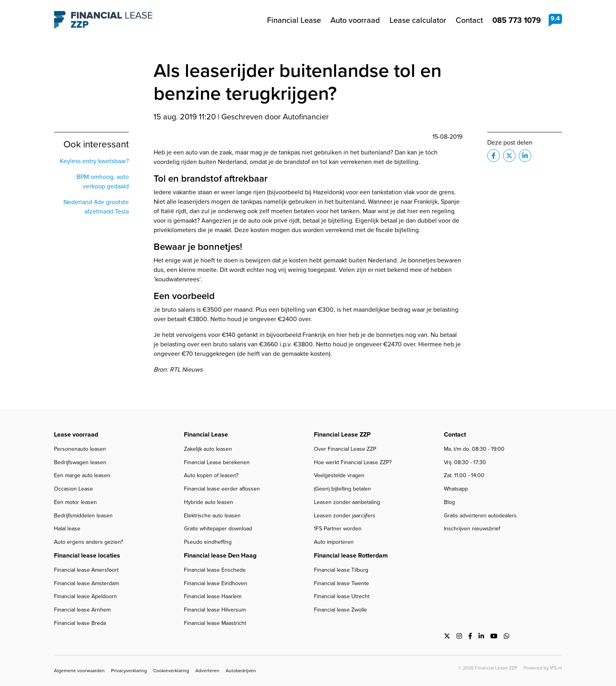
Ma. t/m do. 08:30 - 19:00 (474, 449)
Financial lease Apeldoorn (85, 596)
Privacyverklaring (129, 671)
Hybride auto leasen (209, 502)
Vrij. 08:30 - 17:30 (465, 462)
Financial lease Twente (341, 583)
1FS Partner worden (338, 529)
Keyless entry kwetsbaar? (94, 161)
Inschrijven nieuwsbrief (472, 529)
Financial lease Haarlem (213, 596)
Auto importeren (334, 542)
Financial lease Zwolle (340, 610)
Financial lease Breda (80, 623)
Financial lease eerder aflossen (222, 489)
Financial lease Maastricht (215, 623)
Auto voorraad (355, 20)
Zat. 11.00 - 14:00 (464, 475)
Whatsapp (456, 489)
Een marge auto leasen (82, 475)
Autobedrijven (241, 671)
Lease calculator (418, 20)
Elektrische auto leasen (212, 516)
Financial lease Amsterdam (86, 583)
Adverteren (207, 671)
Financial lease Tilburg (341, 570)
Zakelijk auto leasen (208, 449)
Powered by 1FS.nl (543, 668)
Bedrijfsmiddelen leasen (83, 516)
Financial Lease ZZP (103, 20)
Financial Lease (294, 20)
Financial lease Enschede (215, 570)
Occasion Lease (73, 489)
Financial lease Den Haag (220, 555)
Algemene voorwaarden (79, 671)
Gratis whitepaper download (218, 529)
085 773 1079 (517, 20)
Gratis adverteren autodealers (480, 516)
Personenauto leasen (80, 449)
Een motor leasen (75, 502)
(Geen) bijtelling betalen (342, 489)
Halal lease (67, 529)
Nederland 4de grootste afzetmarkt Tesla (96, 207)
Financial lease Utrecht (342, 596)
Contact (469, 20)
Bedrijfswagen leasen (80, 462)
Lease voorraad (76, 434)
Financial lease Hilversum (215, 610)
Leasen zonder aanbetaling (347, 502)
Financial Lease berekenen (217, 462)
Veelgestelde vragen (339, 475)
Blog (449, 502)
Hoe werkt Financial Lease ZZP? (353, 462)
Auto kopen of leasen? (211, 475)
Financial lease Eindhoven (216, 583)
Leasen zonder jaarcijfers (345, 516)
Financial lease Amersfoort (86, 570)
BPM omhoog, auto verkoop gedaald (103, 181)
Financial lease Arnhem (82, 610)
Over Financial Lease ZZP (345, 449)
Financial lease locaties (87, 555)
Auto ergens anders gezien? (88, 542)
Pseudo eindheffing (208, 542)
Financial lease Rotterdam (351, 555)
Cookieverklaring (171, 671)
